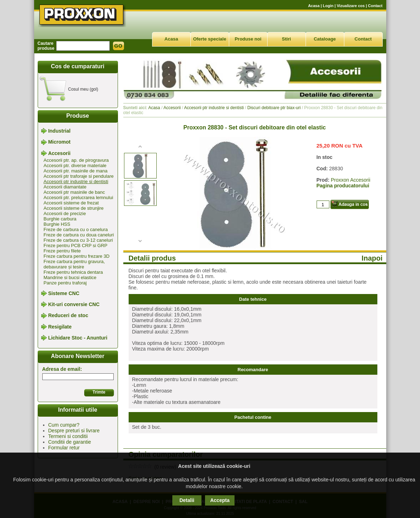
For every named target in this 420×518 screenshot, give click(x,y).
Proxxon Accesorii (351, 180)
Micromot (59, 142)
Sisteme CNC (64, 293)
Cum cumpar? (64, 425)
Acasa (314, 6)
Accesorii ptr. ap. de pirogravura (76, 160)
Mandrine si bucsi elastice (70, 277)
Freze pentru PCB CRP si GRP (76, 245)
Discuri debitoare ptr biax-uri (274, 108)
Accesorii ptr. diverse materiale (75, 165)
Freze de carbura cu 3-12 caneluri (78, 240)
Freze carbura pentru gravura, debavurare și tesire (74, 264)
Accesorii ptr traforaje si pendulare (79, 176)
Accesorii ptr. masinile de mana (76, 171)
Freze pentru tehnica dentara (73, 272)
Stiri (286, 39)
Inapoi (372, 258)
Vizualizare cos (351, 6)
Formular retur (64, 448)
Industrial (59, 131)
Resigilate (60, 327)
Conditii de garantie (70, 442)
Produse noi (248, 39)
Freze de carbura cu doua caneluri (79, 235)
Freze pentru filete (62, 251)
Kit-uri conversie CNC (74, 304)
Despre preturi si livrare (74, 431)
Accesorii (59, 153)
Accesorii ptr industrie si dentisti (76, 181)
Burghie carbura (60, 219)
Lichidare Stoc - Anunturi (78, 338)
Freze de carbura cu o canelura (76, 229)
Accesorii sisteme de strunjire (74, 208)
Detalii (187, 500)
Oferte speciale (209, 39)
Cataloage (325, 39)
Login (328, 6)
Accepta (220, 500)
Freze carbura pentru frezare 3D (77, 256)
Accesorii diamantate (65, 187)
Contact (375, 6)
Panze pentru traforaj (65, 283)
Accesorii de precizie (65, 213)
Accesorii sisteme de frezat (71, 203)
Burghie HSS (57, 224)
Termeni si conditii (68, 436)
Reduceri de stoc (68, 316)
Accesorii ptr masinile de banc (74, 192)
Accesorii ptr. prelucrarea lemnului (79, 197)
